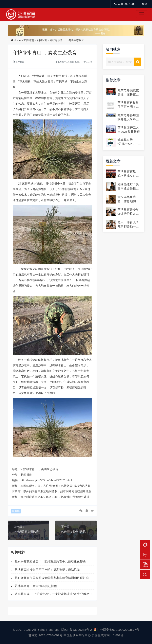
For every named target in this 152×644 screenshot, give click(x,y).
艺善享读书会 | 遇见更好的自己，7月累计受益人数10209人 (76, 532)
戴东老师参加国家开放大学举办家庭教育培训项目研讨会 (52, 578)
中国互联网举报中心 (77, 635)
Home (17, 40)
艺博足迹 (29, 40)
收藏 (16, 511)
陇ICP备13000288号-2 (77, 630)
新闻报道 (42, 40)
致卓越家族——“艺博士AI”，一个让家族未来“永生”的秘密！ (54, 594)
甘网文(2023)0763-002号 (46, 635)
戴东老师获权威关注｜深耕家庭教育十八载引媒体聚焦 (50, 562)
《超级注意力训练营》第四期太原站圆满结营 (28, 532)
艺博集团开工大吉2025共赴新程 (36, 586)
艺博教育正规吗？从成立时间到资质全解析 (128, 176)
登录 (144, 4)
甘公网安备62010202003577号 (116, 630)
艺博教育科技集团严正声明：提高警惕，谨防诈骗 (47, 570)
